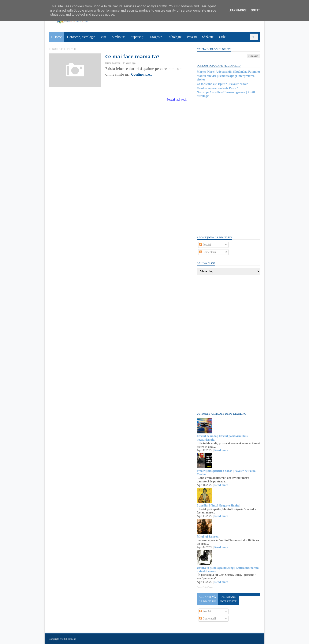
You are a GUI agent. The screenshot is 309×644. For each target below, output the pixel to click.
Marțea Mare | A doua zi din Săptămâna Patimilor (228, 72)
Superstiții (138, 37)
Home (58, 37)
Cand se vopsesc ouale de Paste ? (217, 88)
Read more (221, 450)
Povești (192, 37)
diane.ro (72, 639)
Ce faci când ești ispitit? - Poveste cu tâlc (222, 84)
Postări (205, 245)
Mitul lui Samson (208, 537)
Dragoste (156, 37)
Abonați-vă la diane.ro (207, 599)
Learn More (237, 10)
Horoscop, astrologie (81, 37)
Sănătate (208, 37)
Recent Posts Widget (205, 587)
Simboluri (119, 37)
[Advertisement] (228, 166)
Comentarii (208, 252)
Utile (222, 37)
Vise (104, 37)
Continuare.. (142, 74)
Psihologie (174, 37)
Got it (255, 10)
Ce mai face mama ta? (132, 56)
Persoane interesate (228, 599)
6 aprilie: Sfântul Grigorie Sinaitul (219, 506)
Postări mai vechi (177, 100)
